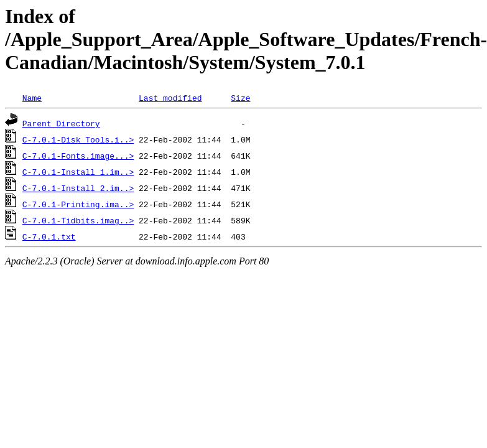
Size (240, 98)
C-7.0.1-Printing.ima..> (78, 204)
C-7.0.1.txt (49, 236)
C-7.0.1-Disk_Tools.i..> (78, 139)
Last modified (170, 98)
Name (32, 98)
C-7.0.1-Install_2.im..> (78, 188)
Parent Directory (61, 123)
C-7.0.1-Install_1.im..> (78, 172)
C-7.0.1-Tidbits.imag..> (78, 220)
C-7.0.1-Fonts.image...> (78, 156)
